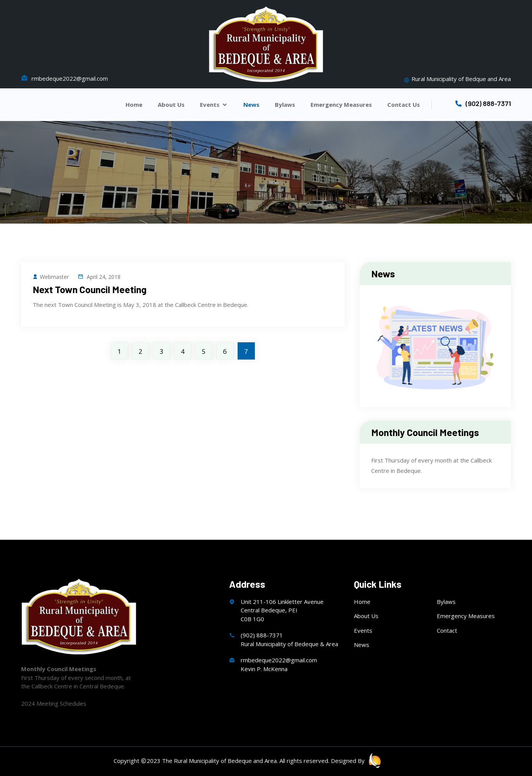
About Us (171, 105)
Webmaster (51, 277)
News (251, 105)
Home (134, 105)
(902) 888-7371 (483, 103)
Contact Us (404, 105)
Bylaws (285, 105)
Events (214, 105)
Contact (447, 630)
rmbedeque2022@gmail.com (64, 78)
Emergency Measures (341, 105)
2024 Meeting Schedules (54, 703)
